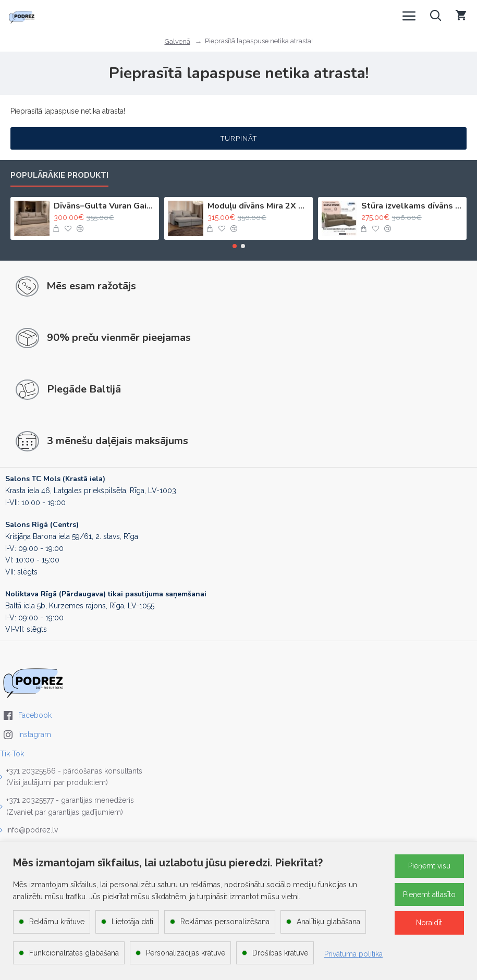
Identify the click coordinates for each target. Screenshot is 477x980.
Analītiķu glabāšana (328, 922)
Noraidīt (429, 923)
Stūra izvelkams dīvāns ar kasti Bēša (412, 206)
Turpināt (239, 138)
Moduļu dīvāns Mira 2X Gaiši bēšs (258, 206)
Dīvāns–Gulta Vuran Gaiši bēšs (105, 206)
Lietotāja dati (132, 922)
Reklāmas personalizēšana (225, 922)
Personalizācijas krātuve (186, 953)
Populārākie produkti (59, 175)
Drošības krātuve (280, 953)
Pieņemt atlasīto (429, 895)
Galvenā (178, 41)
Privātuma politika (353, 954)
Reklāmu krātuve (57, 922)
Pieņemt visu (429, 866)
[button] (235, 246)
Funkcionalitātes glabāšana (74, 953)
